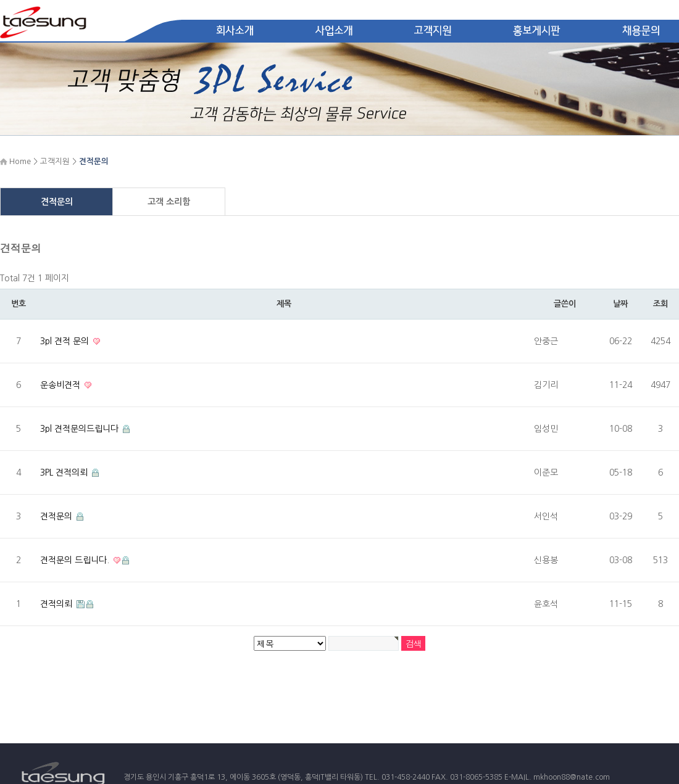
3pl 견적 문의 (66, 341)
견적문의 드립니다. (76, 560)
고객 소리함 (169, 202)
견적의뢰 (57, 604)
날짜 (620, 304)
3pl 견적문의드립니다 (81, 429)
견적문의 (57, 202)
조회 (660, 304)
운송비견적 (61, 385)
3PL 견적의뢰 (65, 472)
